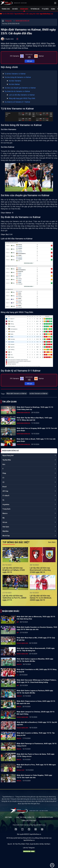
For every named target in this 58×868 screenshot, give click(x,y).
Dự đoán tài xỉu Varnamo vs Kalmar (17, 91)
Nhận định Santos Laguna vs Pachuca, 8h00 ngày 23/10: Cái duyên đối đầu (35, 692)
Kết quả (30, 61)
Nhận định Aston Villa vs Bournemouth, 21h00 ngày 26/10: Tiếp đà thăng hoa (36, 649)
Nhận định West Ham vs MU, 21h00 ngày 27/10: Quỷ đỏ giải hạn (36, 639)
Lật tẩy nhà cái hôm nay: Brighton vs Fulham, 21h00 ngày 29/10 (14, 570)
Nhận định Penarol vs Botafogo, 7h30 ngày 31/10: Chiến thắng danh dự (35, 408)
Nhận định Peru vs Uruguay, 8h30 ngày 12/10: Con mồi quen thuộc (37, 429)
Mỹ (3, 518)
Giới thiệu (8, 817)
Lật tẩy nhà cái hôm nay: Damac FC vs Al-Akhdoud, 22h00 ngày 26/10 (41, 598)
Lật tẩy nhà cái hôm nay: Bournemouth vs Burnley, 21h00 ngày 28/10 (40, 570)
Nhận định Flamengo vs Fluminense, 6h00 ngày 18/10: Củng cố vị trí (37, 745)
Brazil (5, 487)
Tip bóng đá (35, 9)
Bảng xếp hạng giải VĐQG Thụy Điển (22, 98)
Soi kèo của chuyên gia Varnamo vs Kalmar (20, 88)
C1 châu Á (6, 496)
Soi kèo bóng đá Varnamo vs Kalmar (18, 77)
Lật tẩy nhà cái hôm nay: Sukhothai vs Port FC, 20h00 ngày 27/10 (14, 598)
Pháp (4, 473)
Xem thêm (52, 542)
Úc (3, 500)
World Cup (6, 536)
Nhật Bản (6, 531)
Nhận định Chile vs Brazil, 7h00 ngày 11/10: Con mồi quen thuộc (36, 440)
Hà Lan (5, 522)
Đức (4, 464)
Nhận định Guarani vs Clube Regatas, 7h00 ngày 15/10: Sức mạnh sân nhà (34, 776)
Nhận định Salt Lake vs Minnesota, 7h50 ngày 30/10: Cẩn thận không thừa (36, 618)
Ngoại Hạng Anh (8, 455)
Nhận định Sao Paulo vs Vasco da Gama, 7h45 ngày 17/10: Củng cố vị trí (36, 755)
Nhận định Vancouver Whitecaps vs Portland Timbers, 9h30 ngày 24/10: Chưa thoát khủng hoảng (37, 681)
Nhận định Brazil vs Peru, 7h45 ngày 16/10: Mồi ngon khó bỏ (36, 766)
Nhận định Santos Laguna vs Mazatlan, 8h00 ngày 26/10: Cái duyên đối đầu (35, 660)
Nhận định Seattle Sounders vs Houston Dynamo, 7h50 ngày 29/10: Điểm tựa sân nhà (37, 628)
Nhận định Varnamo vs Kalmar (17, 393)
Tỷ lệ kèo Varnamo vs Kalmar (15, 74)
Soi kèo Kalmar (14, 84)
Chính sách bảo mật (29, 821)
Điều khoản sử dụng (46, 817)
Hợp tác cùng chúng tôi (25, 817)
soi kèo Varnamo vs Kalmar (39, 393)
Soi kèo (15, 9)
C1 (3, 478)
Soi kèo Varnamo (15, 81)
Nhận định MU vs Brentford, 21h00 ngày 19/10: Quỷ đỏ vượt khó (37, 723)
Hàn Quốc (6, 527)
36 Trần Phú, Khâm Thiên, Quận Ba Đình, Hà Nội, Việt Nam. (32, 844)
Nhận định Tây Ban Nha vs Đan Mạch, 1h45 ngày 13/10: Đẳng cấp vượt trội (34, 419)
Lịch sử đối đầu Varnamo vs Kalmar (22, 95)
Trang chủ (6, 9)
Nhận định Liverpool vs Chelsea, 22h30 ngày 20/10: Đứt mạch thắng (36, 713)
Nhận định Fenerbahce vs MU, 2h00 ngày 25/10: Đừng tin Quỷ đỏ (37, 671)
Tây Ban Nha (7, 460)
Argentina (6, 504)
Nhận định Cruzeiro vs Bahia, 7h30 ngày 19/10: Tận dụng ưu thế (36, 734)
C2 (3, 482)
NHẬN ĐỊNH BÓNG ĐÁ (22, 21)
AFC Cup (5, 491)
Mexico (5, 513)
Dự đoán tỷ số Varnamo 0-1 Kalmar (17, 102)
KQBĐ (53, 9)
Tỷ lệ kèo (45, 9)
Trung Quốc (6, 509)
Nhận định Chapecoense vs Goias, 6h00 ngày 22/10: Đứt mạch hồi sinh (36, 702)
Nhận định (24, 9)
